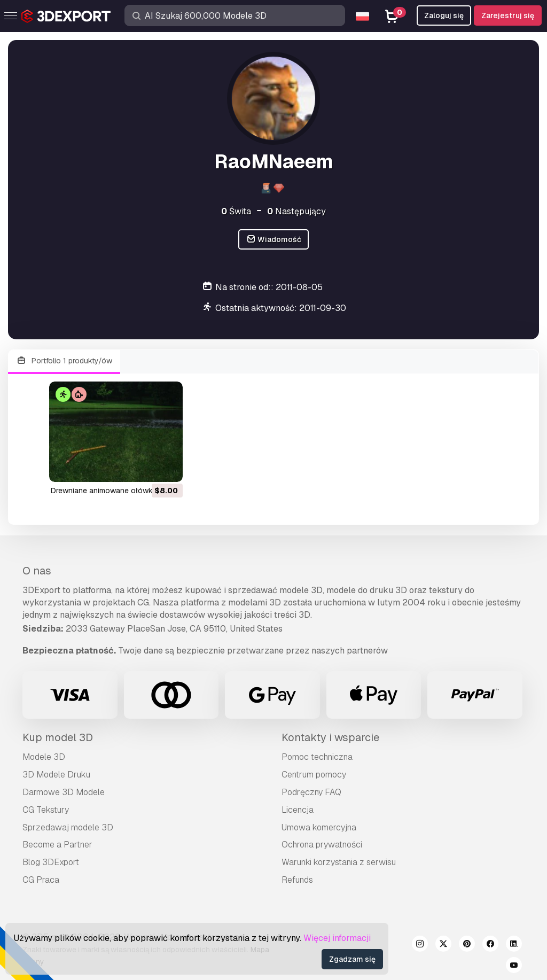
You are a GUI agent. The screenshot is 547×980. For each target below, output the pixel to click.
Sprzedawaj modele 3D (68, 827)
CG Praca (41, 880)
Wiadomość (274, 240)
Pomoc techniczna (317, 757)
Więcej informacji (337, 938)
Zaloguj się (444, 15)
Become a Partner (57, 845)
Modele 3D (44, 757)
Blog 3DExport (51, 862)
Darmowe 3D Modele (64, 792)
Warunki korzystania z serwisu (339, 862)
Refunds (297, 880)
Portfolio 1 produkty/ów (64, 361)
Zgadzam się (352, 959)
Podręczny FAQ (311, 792)
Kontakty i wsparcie (330, 737)
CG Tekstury (46, 810)
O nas (37, 571)
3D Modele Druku (56, 775)
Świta (236, 211)
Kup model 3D (58, 737)
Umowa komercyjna (319, 827)
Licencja (298, 810)
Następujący (296, 211)
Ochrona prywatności (322, 845)
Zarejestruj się (508, 15)
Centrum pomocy (314, 775)
